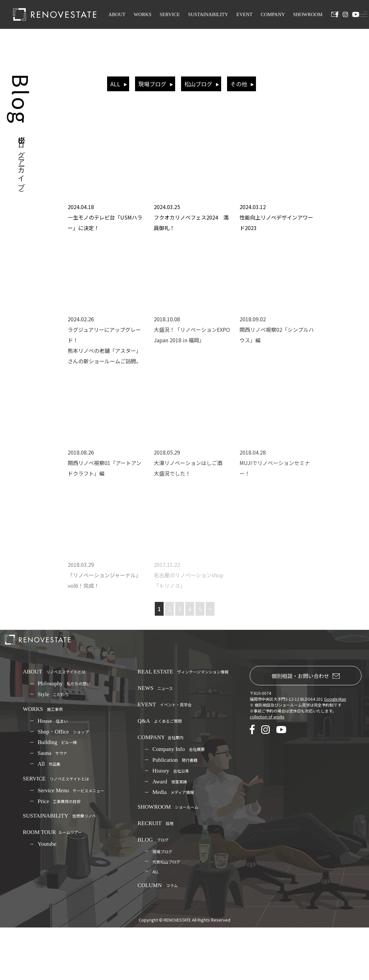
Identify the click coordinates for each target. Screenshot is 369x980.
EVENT (244, 14)
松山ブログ (198, 84)
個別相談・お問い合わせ (306, 676)
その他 (239, 84)
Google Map (335, 699)
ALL (115, 84)
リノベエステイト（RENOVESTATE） (193, 118)
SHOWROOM (308, 14)
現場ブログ (152, 84)
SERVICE (170, 14)
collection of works (267, 717)
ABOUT (117, 14)
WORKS (143, 14)
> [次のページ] (210, 609)
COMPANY (273, 14)
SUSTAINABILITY (208, 14)
